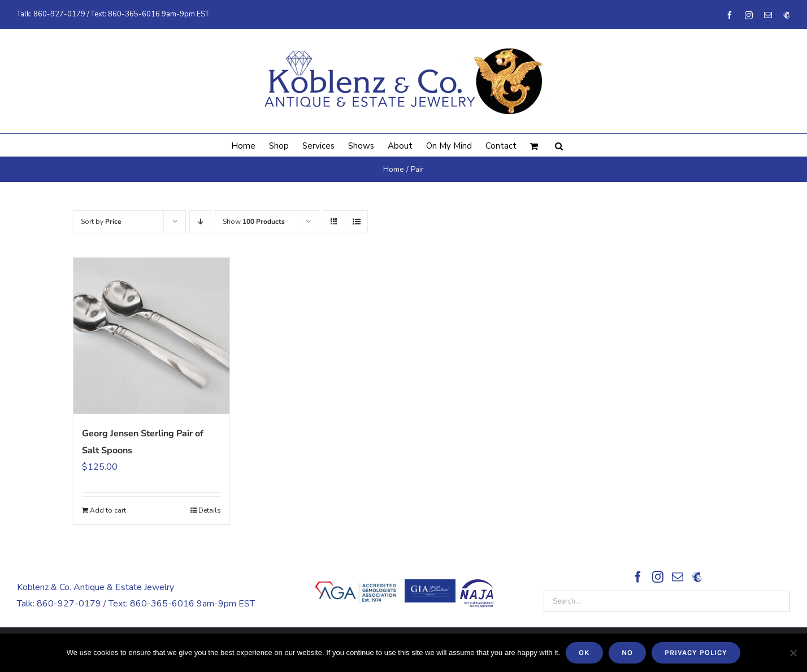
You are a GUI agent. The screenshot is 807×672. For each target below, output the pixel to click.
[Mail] (678, 577)
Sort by (101, 222)
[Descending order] (200, 222)
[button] (559, 145)
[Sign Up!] (697, 577)
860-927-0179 (59, 14)
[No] (793, 653)
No (627, 653)
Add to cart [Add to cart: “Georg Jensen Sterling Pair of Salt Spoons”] (108, 510)
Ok (584, 653)
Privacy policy (696, 653)
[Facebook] (638, 577)
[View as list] (356, 222)
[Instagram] (658, 577)
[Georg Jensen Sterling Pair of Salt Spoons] (151, 336)
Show (254, 222)
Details (210, 510)
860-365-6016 (134, 14)
